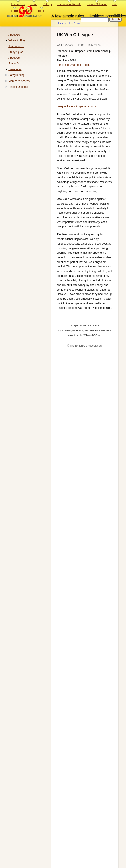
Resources (15, 69)
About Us (14, 58)
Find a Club (18, 4)
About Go (14, 35)
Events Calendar (97, 4)
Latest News (73, 23)
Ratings (47, 4)
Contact (28, 11)
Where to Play (17, 40)
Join (115, 4)
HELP (42, 11)
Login (14, 11)
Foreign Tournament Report (73, 65)
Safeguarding (16, 75)
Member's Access (19, 81)
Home (60, 23)
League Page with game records (76, 106)
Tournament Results (69, 4)
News (34, 4)
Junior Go (14, 64)
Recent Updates (18, 87)
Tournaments (16, 46)
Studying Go (16, 52)
